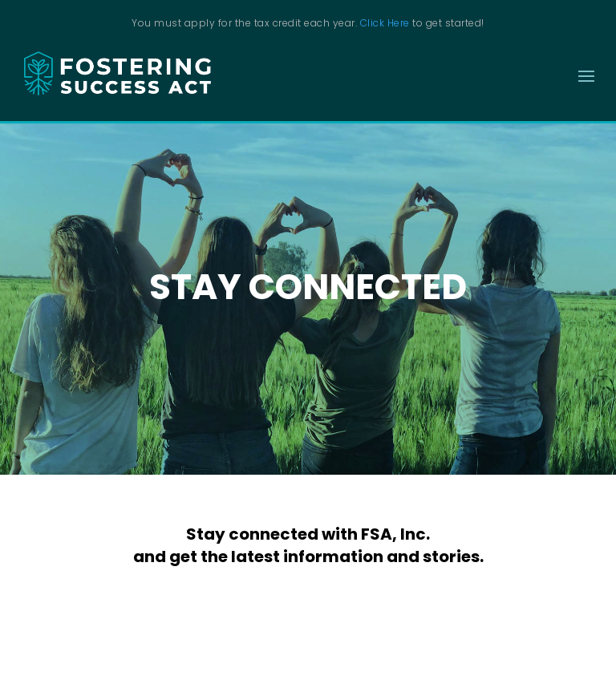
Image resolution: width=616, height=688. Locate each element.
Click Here (385, 23)
